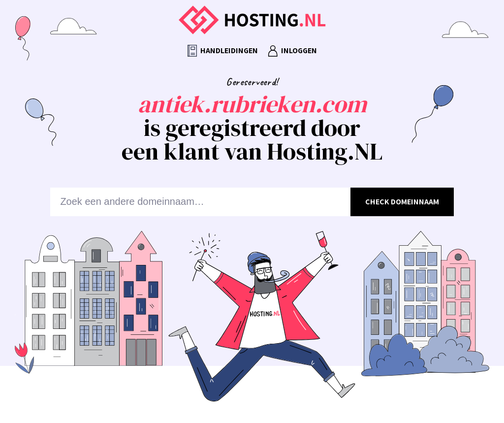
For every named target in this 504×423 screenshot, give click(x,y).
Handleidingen (223, 51)
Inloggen (292, 51)
